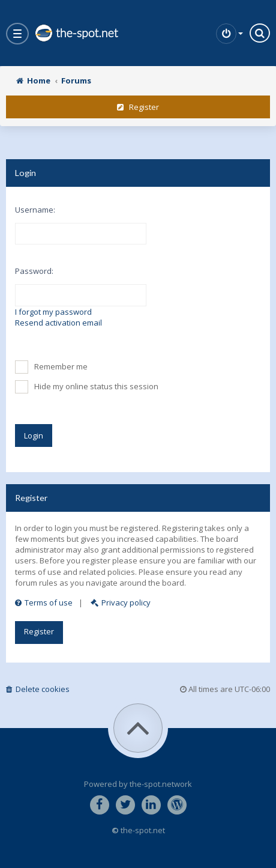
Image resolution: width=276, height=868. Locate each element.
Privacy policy (121, 602)
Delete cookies (38, 689)
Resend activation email (58, 323)
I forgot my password (53, 312)
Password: (34, 271)
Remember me (51, 367)
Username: (35, 210)
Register (138, 107)
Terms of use (44, 602)
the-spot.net (76, 33)
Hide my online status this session (87, 387)
